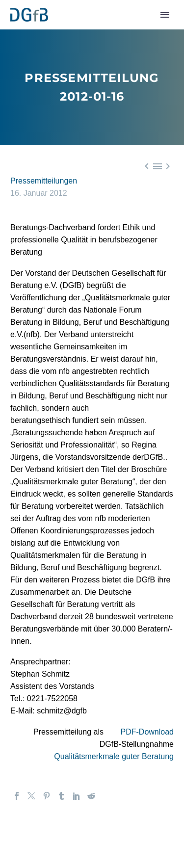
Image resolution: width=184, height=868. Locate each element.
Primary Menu (165, 15)
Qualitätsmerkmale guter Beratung (114, 756)
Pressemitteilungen (44, 181)
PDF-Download (147, 732)
